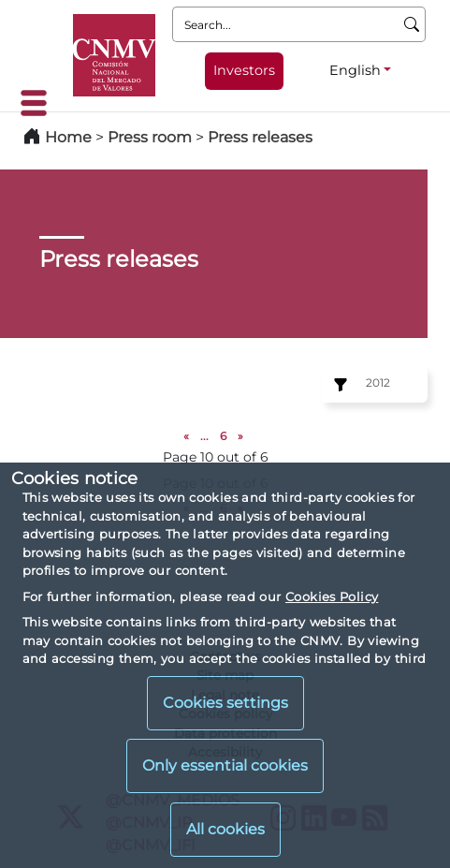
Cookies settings (225, 703)
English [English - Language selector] (355, 70)
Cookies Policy (332, 596)
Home (68, 137)
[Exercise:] (338, 385)
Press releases (260, 137)
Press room (152, 137)
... (204, 436)
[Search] (412, 24)
